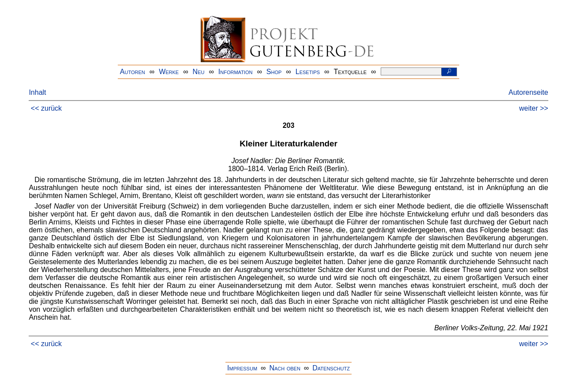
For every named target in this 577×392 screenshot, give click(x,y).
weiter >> (534, 108)
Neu (199, 72)
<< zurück (46, 108)
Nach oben (285, 368)
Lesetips (308, 72)
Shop (274, 72)
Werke (169, 72)
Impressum (242, 368)
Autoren (133, 72)
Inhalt (37, 92)
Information (236, 72)
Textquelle (350, 72)
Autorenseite (528, 92)
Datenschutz (331, 368)
